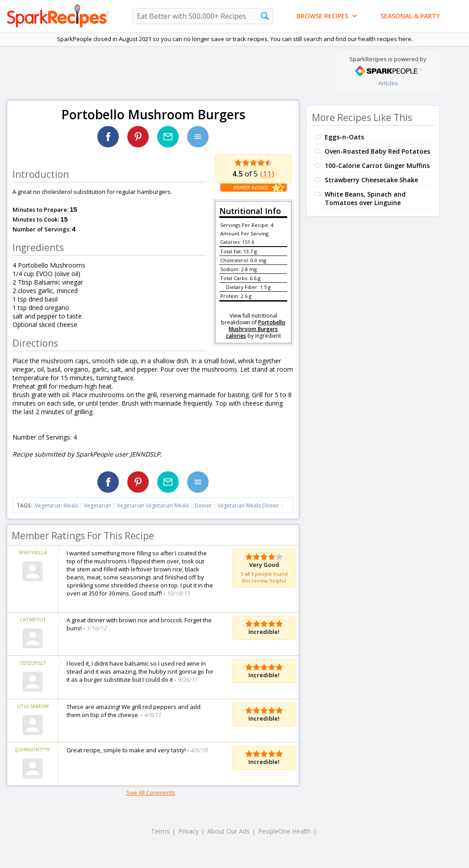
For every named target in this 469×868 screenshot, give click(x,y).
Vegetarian (98, 505)
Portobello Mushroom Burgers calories (256, 329)
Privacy (188, 831)
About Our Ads (228, 831)
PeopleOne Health (285, 831)
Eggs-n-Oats (344, 137)
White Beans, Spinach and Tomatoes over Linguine (365, 198)
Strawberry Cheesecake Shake (371, 180)
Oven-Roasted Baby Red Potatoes (377, 151)
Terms (160, 831)
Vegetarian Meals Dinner (248, 505)
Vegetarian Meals (57, 505)
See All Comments (151, 793)
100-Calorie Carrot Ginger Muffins (377, 166)
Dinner (203, 505)
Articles (388, 83)
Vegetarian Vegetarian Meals (153, 505)
